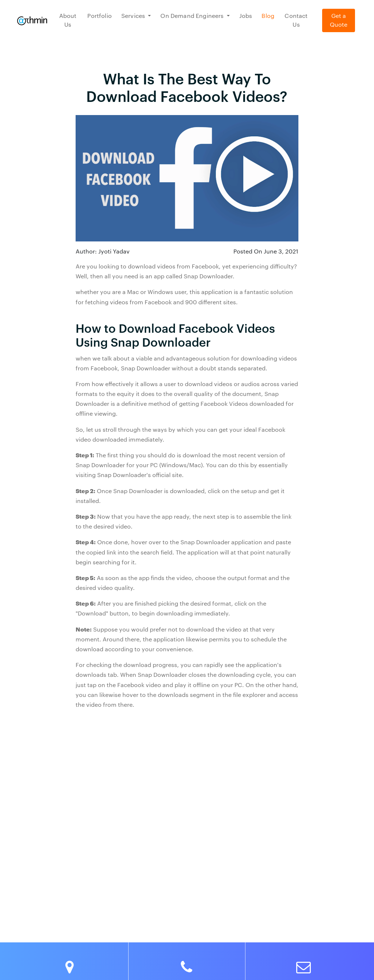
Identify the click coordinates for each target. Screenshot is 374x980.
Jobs (246, 16)
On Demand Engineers (193, 16)
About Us (68, 20)
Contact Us (296, 20)
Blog (268, 16)
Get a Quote (339, 20)
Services (134, 16)
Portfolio (99, 16)
